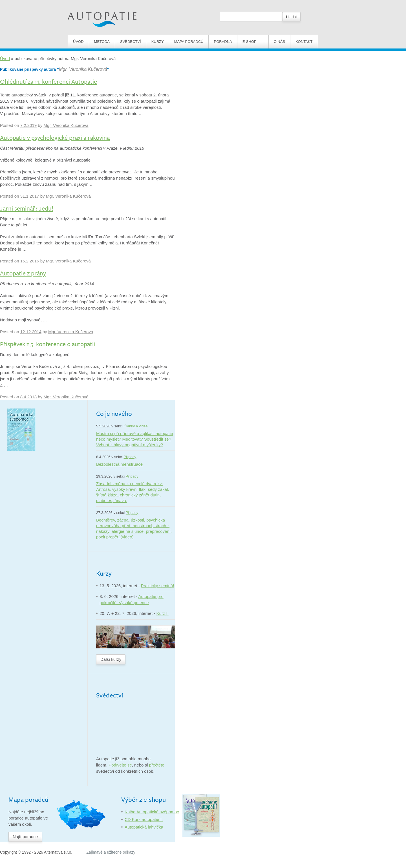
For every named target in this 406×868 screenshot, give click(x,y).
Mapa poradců (189, 42)
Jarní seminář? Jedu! (27, 208)
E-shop (253, 42)
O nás (279, 42)
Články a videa (136, 426)
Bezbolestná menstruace (119, 464)
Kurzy (158, 42)
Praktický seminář (158, 586)
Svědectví (131, 42)
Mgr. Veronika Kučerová (83, 69)
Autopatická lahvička (144, 827)
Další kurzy (111, 659)
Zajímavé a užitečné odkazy (111, 852)
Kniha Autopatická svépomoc (152, 812)
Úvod (78, 42)
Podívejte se (120, 765)
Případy (130, 457)
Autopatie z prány (23, 273)
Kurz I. (162, 613)
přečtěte (157, 765)
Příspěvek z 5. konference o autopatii (48, 344)
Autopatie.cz (79, 3)
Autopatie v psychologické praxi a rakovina (55, 137)
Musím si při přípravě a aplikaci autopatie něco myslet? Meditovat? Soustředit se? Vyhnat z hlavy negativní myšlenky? (135, 439)
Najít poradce (25, 837)
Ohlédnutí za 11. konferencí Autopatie (48, 81)
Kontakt (304, 42)
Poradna (223, 42)
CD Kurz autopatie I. (144, 819)
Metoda (102, 42)
